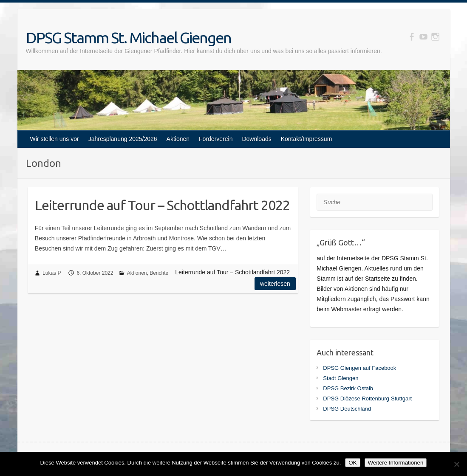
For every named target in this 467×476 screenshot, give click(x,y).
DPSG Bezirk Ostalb (348, 388)
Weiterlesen (275, 284)
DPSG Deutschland (347, 409)
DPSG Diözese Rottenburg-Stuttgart (367, 399)
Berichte (159, 273)
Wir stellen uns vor (55, 139)
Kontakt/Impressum (307, 139)
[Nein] (456, 464)
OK (352, 463)
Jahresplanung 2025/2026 (123, 139)
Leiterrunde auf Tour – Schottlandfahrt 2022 (162, 205)
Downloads (256, 139)
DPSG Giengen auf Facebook (359, 368)
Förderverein (216, 139)
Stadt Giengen (341, 378)
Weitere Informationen (396, 463)
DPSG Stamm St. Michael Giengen (129, 38)
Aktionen (178, 139)
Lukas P (52, 273)
